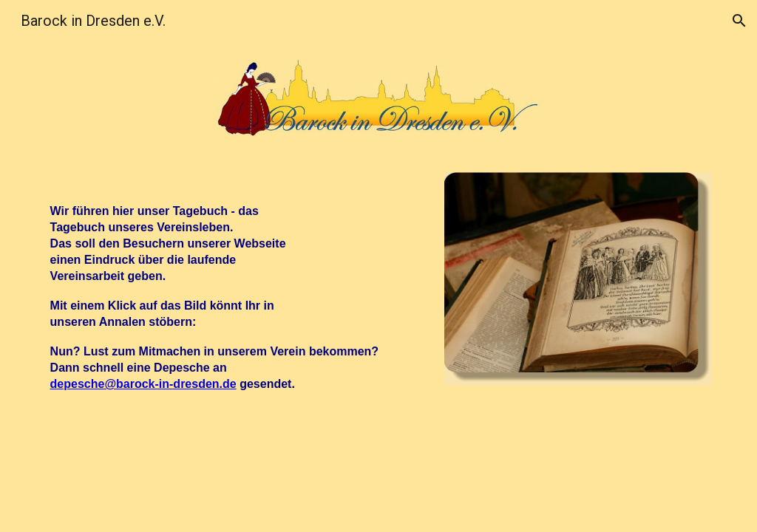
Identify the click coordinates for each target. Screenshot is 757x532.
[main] (236, 292)
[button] (739, 21)
